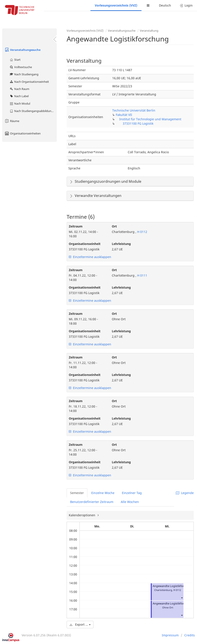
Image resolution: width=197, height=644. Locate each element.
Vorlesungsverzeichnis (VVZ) (116, 5)
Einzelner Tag (132, 493)
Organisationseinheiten (22, 133)
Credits (190, 635)
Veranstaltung (149, 31)
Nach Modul (20, 103)
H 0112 (142, 232)
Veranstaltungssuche (22, 50)
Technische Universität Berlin (134, 110)
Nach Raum (19, 89)
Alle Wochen (130, 502)
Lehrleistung (121, 244)
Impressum (170, 635)
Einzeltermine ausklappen (90, 257)
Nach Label (19, 96)
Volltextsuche (21, 67)
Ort (114, 226)
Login (186, 5)
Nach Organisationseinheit (29, 82)
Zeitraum (76, 226)
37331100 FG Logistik (138, 123)
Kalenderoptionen (82, 515)
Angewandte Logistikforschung (173, 586)
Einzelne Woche (103, 493)
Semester (77, 493)
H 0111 (142, 275)
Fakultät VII (124, 115)
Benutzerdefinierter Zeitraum (92, 502)
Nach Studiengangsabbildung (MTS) (33, 111)
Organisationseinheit (85, 244)
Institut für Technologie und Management (150, 119)
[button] (182, 598)
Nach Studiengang (24, 74)
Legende (185, 493)
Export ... (80, 624)
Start (15, 60)
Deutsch (165, 5)
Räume (12, 121)
